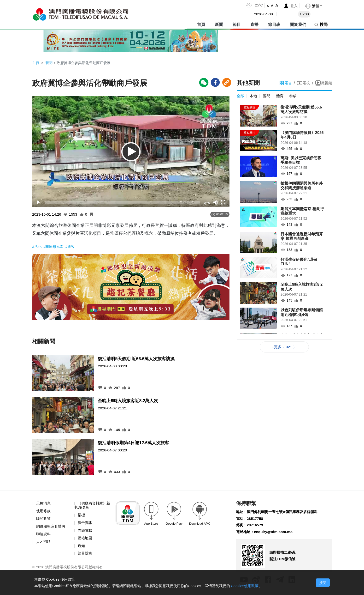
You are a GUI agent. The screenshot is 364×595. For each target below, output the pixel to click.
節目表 (274, 24)
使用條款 (44, 512)
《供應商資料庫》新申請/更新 (91, 507)
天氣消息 (44, 504)
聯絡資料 (44, 536)
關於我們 (298, 24)
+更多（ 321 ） (284, 348)
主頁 (36, 63)
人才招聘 (44, 543)
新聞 (219, 24)
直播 (254, 24)
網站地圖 (85, 540)
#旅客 (72, 247)
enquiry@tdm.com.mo (275, 534)
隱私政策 (44, 520)
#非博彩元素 (55, 247)
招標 (82, 516)
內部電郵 (85, 532)
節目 (237, 24)
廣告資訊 (85, 524)
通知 (82, 548)
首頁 (201, 24)
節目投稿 (85, 556)
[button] (313, 6)
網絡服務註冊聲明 (52, 528)
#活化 (38, 247)
